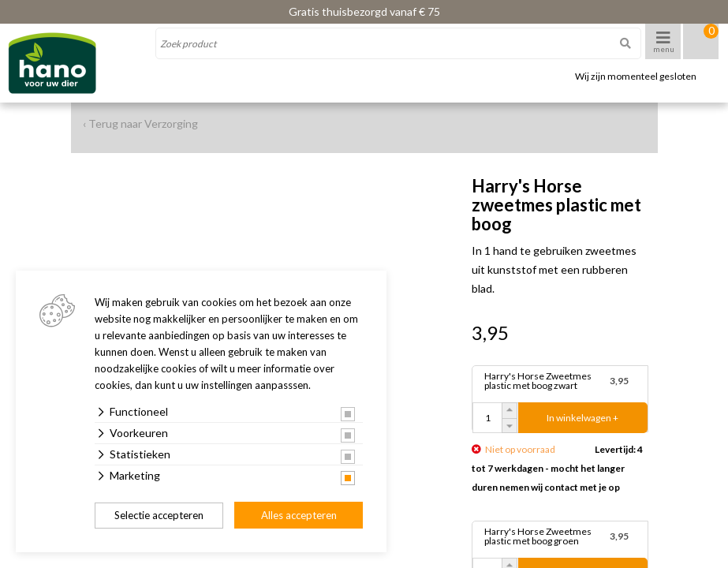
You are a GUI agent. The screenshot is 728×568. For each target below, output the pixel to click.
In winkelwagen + (582, 418)
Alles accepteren (299, 515)
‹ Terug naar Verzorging (140, 123)
